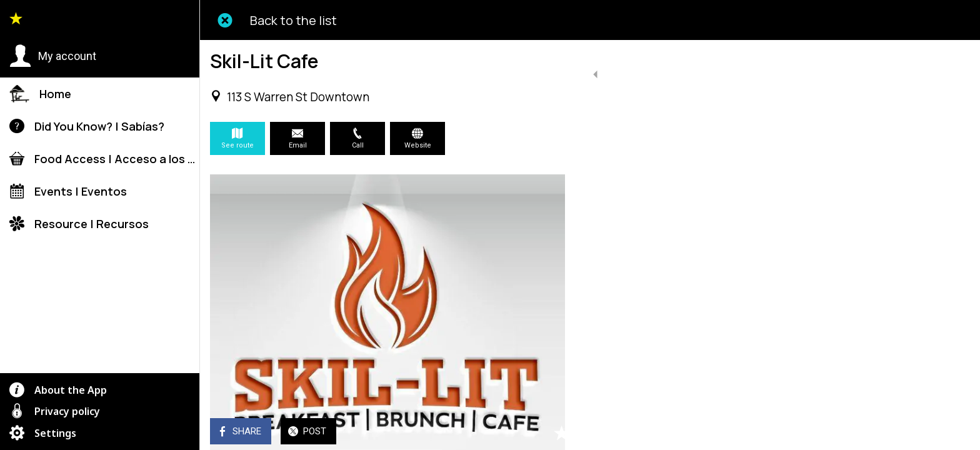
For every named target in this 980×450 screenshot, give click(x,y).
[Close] (225, 20)
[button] (53, 56)
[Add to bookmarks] (550, 432)
